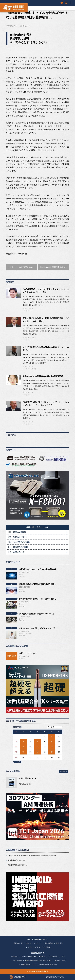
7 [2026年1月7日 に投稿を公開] (37, 742)
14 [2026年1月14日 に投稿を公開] (38, 747)
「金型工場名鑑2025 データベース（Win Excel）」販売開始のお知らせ (32, 856)
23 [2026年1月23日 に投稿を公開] (52, 752)
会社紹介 (14, 957)
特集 (34, 369)
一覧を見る (63, 772)
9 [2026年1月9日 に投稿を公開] (52, 742)
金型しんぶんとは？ (28, 653)
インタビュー (24, 26)
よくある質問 (53, 957)
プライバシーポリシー (28, 957)
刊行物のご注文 (20, 537)
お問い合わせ (19, 552)
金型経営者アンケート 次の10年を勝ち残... (38, 569)
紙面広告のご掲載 (20, 547)
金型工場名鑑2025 (28, 779)
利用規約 (42, 957)
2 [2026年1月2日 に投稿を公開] (52, 736)
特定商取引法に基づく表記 (48, 964)
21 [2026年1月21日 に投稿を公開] (38, 752)
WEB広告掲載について (29, 964)
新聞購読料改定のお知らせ (18, 865)
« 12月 (18, 762)
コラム (22, 659)
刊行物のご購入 (60, 961)
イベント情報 (46, 947)
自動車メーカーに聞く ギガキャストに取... (38, 628)
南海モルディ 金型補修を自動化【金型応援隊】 (43, 376)
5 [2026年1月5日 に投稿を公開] (23, 742)
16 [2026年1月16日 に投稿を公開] (52, 747)
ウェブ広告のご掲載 (21, 542)
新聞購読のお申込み (55, 977)
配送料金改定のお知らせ (17, 860)
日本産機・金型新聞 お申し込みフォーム (38, 961)
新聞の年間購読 (20, 532)
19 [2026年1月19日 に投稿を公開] (23, 752)
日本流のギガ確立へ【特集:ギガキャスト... (38, 614)
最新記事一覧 (18, 943)
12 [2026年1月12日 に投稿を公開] (23, 747)
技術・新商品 (49, 943)
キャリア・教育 (33, 947)
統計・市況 (59, 943)
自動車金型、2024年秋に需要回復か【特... (37, 584)
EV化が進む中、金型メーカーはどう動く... (38, 599)
